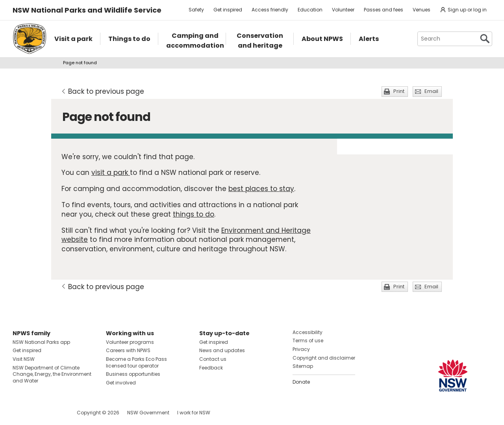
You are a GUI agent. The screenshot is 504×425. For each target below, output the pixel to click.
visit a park (111, 173)
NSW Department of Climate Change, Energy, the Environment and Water (52, 374)
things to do (194, 214)
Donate (301, 382)
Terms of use (308, 341)
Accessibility (308, 332)
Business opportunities (133, 374)
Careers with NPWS (128, 350)
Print (399, 91)
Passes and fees (384, 10)
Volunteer (343, 10)
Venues (422, 10)
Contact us (213, 359)
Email (431, 91)
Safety (196, 10)
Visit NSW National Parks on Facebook (20, 413)
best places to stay (261, 189)
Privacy (301, 349)
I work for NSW (194, 413)
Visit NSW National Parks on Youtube (54, 413)
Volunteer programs (130, 342)
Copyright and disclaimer (324, 358)
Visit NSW (24, 359)
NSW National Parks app (41, 342)
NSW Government (148, 413)
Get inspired (228, 10)
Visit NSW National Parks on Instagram (37, 413)
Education (310, 10)
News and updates (222, 350)
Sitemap (303, 366)
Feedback (211, 368)
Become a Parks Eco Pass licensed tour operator (136, 362)
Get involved (121, 383)
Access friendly (270, 10)
